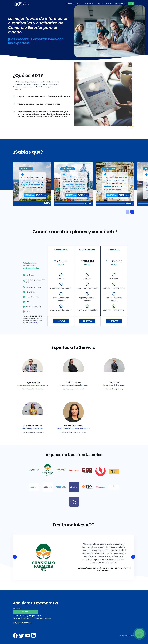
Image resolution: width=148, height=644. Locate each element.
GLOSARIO (109, 4)
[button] (132, 212)
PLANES (80, 4)
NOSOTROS (89, 4)
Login (131, 3)
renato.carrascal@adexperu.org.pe (27, 616)
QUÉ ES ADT (70, 4)
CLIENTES (99, 4)
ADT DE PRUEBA (121, 4)
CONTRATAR (61, 321)
